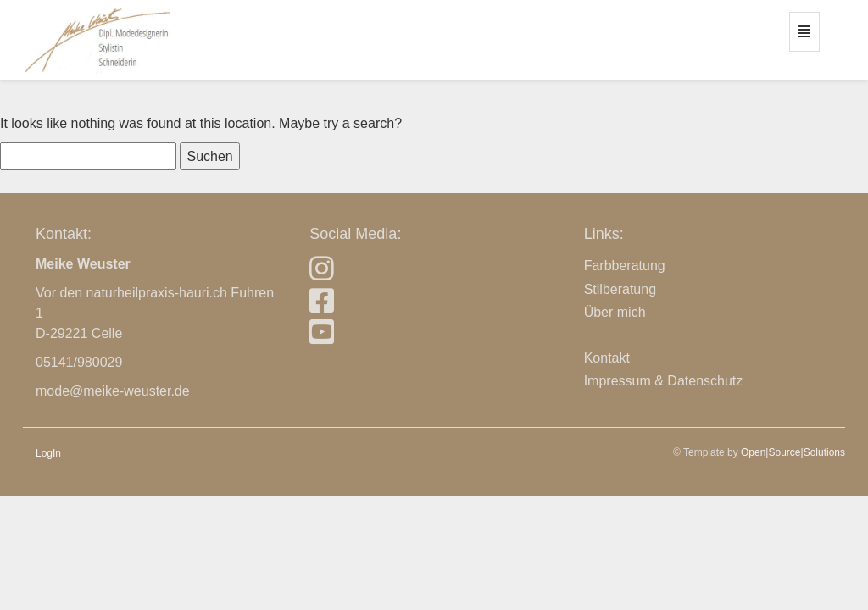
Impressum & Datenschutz (664, 381)
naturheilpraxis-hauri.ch (157, 293)
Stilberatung (620, 289)
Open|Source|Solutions (793, 452)
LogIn (48, 453)
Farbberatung (625, 266)
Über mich (615, 312)
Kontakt (607, 358)
